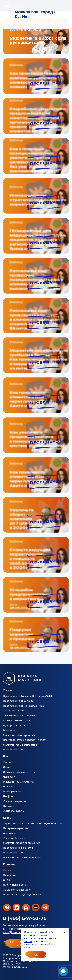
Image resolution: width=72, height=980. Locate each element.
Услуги (7, 690)
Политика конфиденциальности (23, 961)
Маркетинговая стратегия (19, 735)
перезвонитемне (19, 943)
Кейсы (7, 818)
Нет (26, 17)
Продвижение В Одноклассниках (23, 706)
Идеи (6, 767)
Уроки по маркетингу (16, 801)
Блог (6, 756)
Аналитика (10, 833)
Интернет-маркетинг (16, 828)
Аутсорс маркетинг (15, 725)
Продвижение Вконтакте (18, 701)
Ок (36, 955)
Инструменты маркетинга (19, 772)
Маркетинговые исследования (22, 858)
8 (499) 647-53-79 (25, 918)
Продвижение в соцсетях (19, 848)
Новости (8, 787)
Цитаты (8, 806)
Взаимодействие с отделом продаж (25, 740)
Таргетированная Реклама (19, 716)
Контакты (9, 864)
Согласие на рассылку (17, 890)
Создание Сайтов (14, 711)
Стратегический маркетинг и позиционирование (33, 824)
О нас (6, 880)
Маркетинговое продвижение (22, 843)
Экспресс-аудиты (14, 811)
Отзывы (8, 870)
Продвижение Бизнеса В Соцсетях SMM (27, 696)
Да (17, 17)
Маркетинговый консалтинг (20, 745)
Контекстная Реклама (17, 720)
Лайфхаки (9, 777)
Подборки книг (12, 791)
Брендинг (9, 730)
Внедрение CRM (13, 750)
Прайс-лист (10, 875)
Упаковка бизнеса (14, 838)
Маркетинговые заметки (18, 782)
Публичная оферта (15, 885)
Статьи (7, 762)
